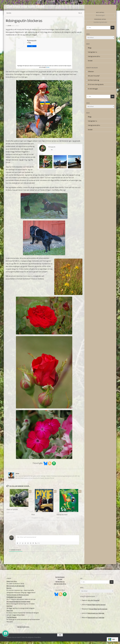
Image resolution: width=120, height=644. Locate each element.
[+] (39, 546)
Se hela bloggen (60, 580)
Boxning (9, 591)
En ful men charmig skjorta (96, 87)
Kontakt (90, 64)
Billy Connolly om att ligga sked (15, 589)
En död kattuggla (93, 92)
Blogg (9, 16)
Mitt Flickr (9, 609)
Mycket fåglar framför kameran (97, 607)
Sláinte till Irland (62, 517)
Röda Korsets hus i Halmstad (96, 616)
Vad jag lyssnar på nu (94, 59)
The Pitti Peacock (12, 620)
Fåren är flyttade (12, 512)
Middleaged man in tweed (14, 600)
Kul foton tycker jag (93, 83)
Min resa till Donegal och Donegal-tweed (18, 604)
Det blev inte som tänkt (26, 6)
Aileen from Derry (12, 584)
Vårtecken (91, 74)
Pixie (33, 517)
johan (9, 28)
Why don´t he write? (94, 79)
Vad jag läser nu (92, 55)
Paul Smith (10, 613)
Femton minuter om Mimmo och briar (18, 598)
